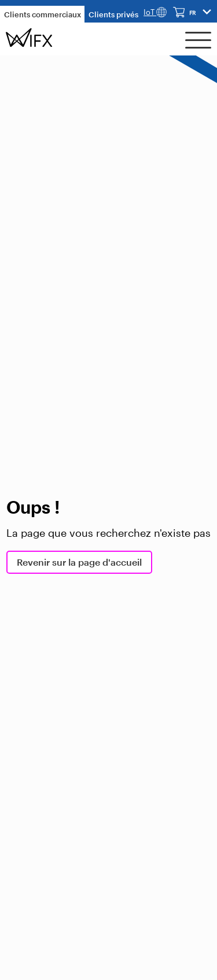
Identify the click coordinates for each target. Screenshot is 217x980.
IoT (155, 12)
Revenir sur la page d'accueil (79, 562)
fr (192, 13)
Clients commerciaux (43, 14)
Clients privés (113, 14)
